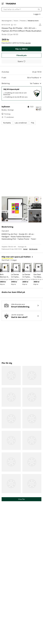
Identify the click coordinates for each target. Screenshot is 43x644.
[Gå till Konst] (16, 21)
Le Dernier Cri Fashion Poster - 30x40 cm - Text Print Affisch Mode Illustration (16, 276)
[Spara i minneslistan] (21, 61)
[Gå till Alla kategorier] (7, 21)
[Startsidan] (11, 4)
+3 (35, 216)
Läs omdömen (21, 123)
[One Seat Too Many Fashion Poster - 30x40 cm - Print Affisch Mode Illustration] (38, 268)
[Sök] (39, 9)
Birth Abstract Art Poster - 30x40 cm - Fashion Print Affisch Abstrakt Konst (5, 276)
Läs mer (28, 43)
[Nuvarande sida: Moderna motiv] (33, 21)
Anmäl (25, 249)
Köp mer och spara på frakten (17, 257)
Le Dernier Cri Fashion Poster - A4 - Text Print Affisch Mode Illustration (27, 276)
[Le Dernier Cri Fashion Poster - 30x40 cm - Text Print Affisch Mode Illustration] (16, 268)
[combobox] (21, 9)
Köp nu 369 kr (22, 49)
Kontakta (7, 123)
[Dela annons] (40, 25)
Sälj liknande (33, 249)
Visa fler (22, 499)
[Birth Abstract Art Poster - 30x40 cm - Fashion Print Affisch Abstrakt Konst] (5, 268)
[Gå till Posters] (23, 21)
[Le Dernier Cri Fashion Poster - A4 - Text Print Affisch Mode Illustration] (27, 268)
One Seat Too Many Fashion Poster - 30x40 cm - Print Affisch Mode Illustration (38, 276)
